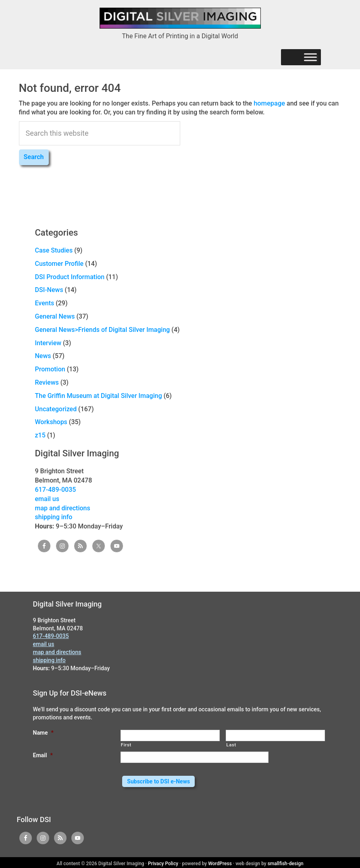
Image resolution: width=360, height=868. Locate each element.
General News (55, 316)
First (126, 744)
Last (231, 744)
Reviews (47, 382)
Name (43, 732)
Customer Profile (59, 263)
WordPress (220, 862)
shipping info (54, 517)
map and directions (63, 508)
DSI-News (49, 289)
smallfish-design (286, 862)
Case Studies (54, 250)
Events (45, 303)
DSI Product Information (70, 277)
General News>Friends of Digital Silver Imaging (103, 329)
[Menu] (310, 57)
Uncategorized (56, 409)
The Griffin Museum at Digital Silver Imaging (99, 395)
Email (43, 755)
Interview (48, 343)
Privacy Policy (163, 862)
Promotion (50, 369)
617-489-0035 (56, 489)
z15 (40, 435)
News (43, 355)
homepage (269, 103)
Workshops (51, 422)
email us (47, 498)
